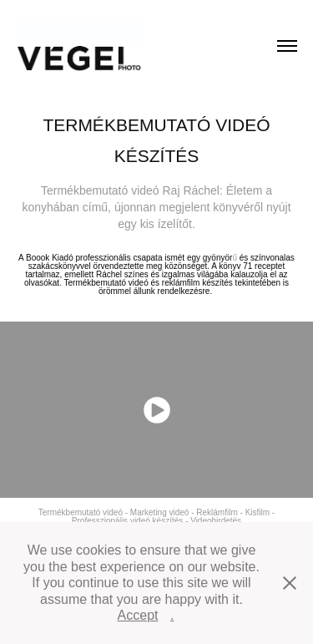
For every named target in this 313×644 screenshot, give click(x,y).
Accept (138, 615)
